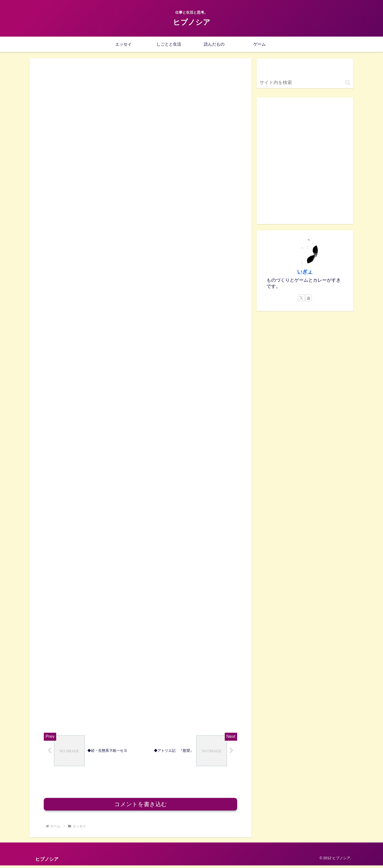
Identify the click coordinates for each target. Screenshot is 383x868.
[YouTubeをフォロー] (309, 298)
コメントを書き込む (141, 807)
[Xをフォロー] (301, 298)
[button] (348, 83)
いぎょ (305, 272)
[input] (305, 83)
